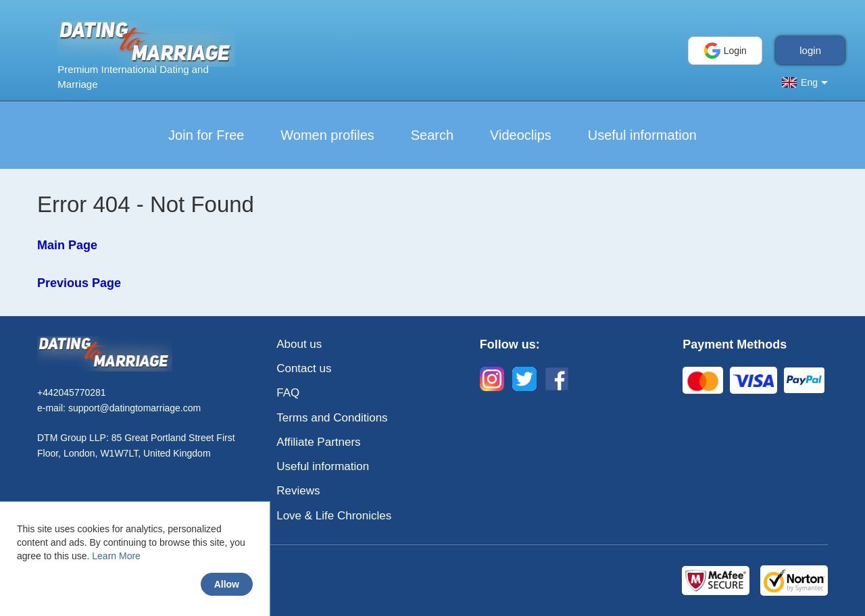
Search (432, 135)
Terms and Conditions (332, 418)
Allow (227, 584)
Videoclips (521, 135)
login (810, 50)
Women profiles (327, 135)
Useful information (642, 135)
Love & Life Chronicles (334, 516)
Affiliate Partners (318, 442)
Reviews (298, 491)
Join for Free (206, 135)
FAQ (288, 393)
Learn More (116, 556)
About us (299, 344)
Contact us (304, 368)
